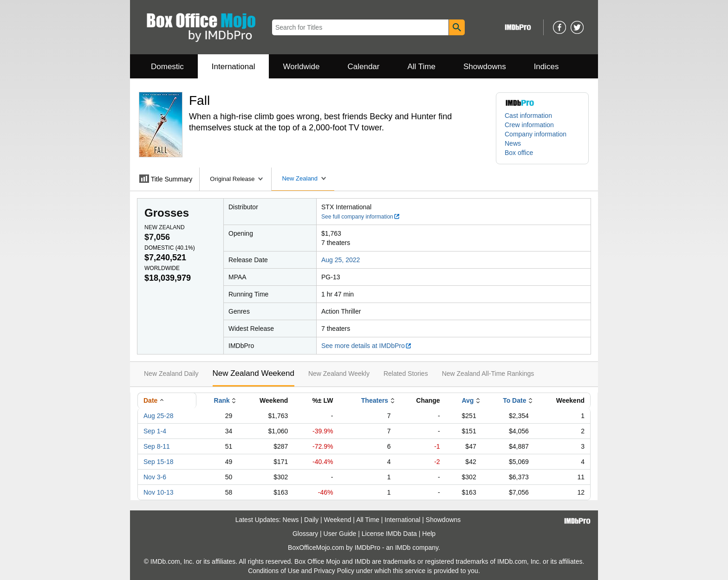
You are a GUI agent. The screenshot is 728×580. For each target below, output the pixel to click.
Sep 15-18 (159, 462)
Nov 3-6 (155, 477)
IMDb (403, 548)
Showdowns (485, 67)
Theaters (375, 400)
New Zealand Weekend (253, 373)
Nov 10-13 (159, 492)
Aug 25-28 (159, 416)
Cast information (528, 116)
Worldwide (301, 67)
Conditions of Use (274, 571)
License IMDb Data (389, 534)
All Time (422, 67)
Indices (546, 67)
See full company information (361, 217)
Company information (536, 134)
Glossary (305, 534)
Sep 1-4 (155, 431)
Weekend (338, 520)
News (513, 143)
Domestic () (170, 248)
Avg (468, 400)
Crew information (529, 125)
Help (429, 534)
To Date (514, 400)
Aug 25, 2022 (341, 260)
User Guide (340, 534)
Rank (222, 400)
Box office (519, 153)
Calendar (364, 67)
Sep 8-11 (157, 446)
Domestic (167, 67)
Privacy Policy (334, 571)
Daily (311, 520)
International (234, 67)
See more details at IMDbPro (367, 346)
